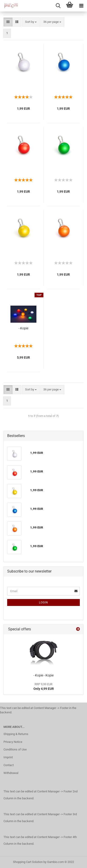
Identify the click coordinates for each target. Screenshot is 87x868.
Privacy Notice (13, 742)
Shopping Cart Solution (28, 862)
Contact (9, 765)
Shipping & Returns (16, 734)
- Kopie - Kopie (43, 675)
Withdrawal (11, 773)
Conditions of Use (15, 749)
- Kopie (23, 328)
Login (43, 602)
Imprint (8, 757)
